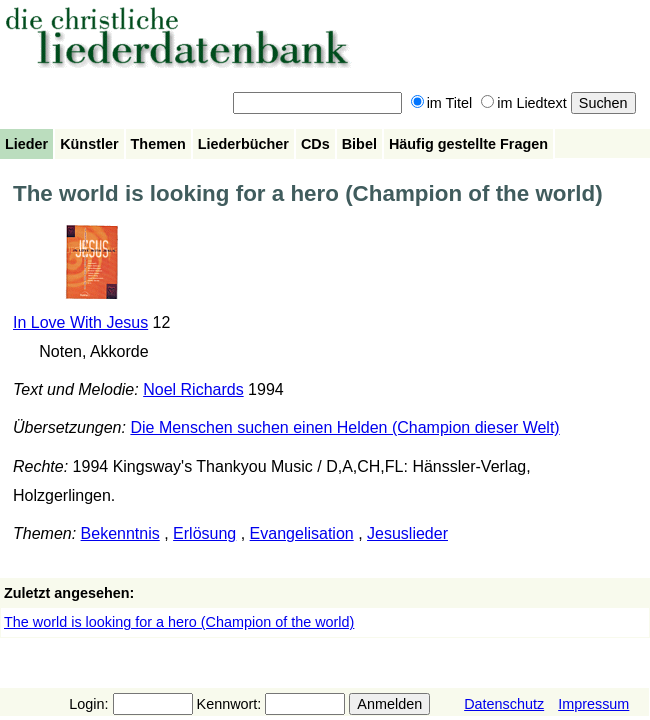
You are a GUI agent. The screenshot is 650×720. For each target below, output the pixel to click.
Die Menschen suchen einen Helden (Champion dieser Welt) (344, 427)
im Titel (442, 103)
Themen (158, 144)
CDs (315, 144)
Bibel (359, 144)
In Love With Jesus (80, 322)
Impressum (593, 704)
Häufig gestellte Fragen (468, 144)
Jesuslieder (407, 533)
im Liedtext (524, 103)
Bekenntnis (120, 533)
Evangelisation (302, 533)
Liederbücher (243, 144)
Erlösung (204, 533)
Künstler (89, 144)
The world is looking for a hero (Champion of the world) (179, 622)
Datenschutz (504, 704)
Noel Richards (193, 389)
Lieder (26, 144)
